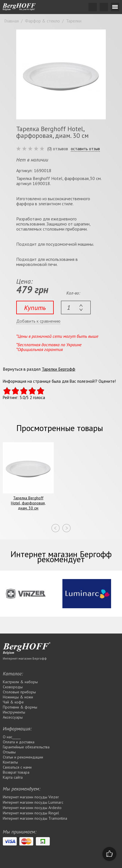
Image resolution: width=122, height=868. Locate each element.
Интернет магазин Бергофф (25, 658)
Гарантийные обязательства (26, 747)
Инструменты (14, 712)
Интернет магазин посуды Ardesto (32, 808)
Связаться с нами (17, 767)
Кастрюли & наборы (20, 682)
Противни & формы (20, 707)
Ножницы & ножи (18, 697)
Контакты (10, 762)
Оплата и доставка (19, 742)
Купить (35, 308)
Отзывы (9, 752)
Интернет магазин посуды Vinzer (31, 797)
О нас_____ (12, 737)
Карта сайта (13, 777)
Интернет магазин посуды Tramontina (35, 818)
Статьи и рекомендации (23, 757)
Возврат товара (16, 772)
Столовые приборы (19, 692)
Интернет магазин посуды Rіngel (31, 813)
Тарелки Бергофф (58, 369)
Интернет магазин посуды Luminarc (33, 802)
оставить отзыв (85, 149)
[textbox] (76, 307)
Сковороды (13, 687)
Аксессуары (13, 717)
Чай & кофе (13, 702)
